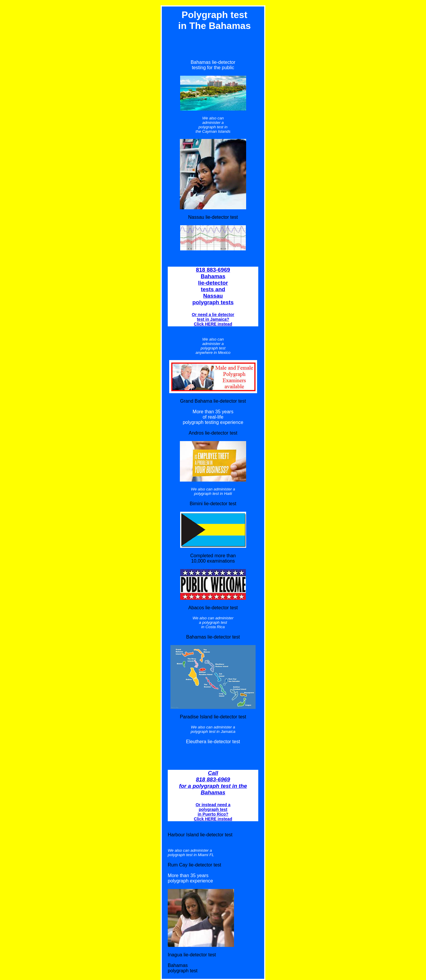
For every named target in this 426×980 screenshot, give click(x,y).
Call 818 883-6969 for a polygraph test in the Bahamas (213, 783)
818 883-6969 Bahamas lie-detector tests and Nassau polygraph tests (213, 286)
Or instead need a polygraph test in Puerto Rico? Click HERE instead (213, 812)
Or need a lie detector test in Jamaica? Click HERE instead (213, 319)
